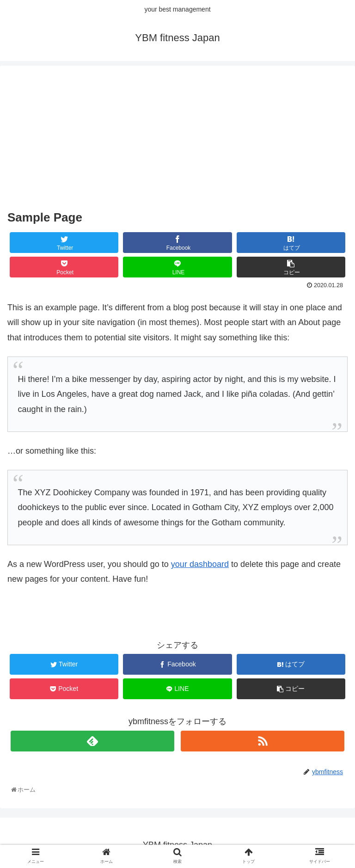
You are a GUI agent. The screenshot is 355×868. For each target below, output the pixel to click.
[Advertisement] (177, 138)
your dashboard (200, 564)
